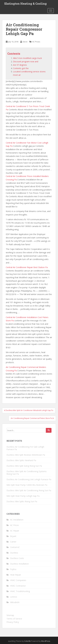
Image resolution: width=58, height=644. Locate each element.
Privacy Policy (13, 622)
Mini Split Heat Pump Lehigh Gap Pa (23, 496)
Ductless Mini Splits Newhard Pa (21, 460)
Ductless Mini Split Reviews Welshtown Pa (26, 455)
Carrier (13, 542)
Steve (25, 42)
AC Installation (17, 520)
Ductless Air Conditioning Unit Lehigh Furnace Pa (29, 479)
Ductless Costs (17, 558)
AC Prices (36, 42)
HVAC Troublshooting (20, 591)
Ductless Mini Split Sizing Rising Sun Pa (24, 466)
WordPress (46, 641)
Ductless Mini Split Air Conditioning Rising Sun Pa (29, 490)
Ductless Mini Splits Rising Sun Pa (22, 501)
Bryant (13, 536)
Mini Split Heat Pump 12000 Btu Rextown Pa (27, 485)
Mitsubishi (15, 602)
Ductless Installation (19, 564)
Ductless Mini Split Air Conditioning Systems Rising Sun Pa (27, 473)
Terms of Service (14, 619)
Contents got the (21, 68)
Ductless (14, 553)
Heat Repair (16, 575)
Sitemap (10, 615)
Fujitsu (13, 569)
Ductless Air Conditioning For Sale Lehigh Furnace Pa (25, 448)
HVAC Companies (18, 580)
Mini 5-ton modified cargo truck (27, 58)
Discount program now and (26, 62)
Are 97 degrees (20, 65)
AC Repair (15, 531)
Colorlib (27, 641)
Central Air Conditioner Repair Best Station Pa (27, 267)
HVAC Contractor (18, 586)
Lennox (14, 597)
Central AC (15, 547)
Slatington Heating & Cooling (25, 4)
